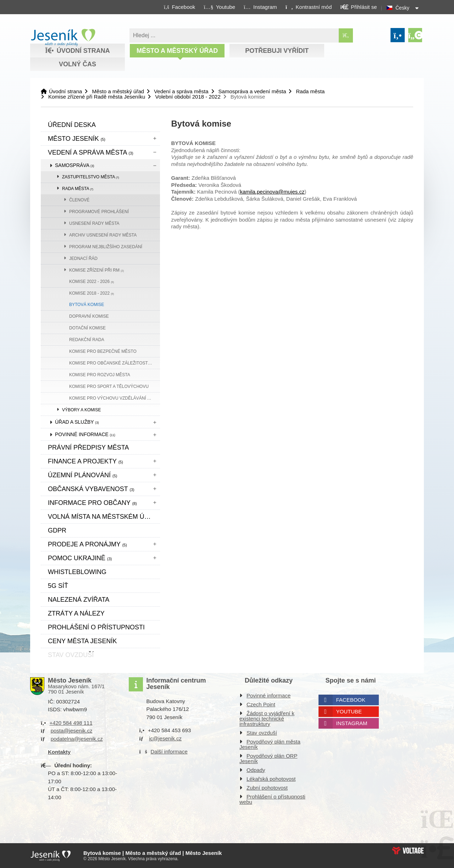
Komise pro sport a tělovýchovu (109, 386)
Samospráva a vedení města (252, 91)
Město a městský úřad (177, 51)
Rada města (310, 91)
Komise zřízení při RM (96, 270)
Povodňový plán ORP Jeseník (268, 758)
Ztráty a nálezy (76, 613)
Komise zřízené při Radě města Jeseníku (97, 97)
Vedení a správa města (181, 91)
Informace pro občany (92, 503)
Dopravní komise (89, 316)
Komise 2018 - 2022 (92, 293)
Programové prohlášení (99, 212)
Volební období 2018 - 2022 (188, 97)
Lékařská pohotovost (271, 779)
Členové (79, 200)
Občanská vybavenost (91, 489)
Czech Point (261, 704)
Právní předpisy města (88, 447)
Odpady (256, 770)
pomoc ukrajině (80, 558)
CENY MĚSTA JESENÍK (82, 641)
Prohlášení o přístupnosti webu (272, 799)
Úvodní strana (63, 38)
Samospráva (74, 165)
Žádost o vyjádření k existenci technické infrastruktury (267, 719)
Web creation (408, 851)
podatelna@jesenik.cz (77, 739)
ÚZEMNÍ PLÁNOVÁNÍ (82, 475)
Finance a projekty (85, 461)
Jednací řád (83, 258)
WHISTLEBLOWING (77, 572)
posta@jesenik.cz (72, 731)
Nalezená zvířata (79, 600)
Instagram (352, 723)
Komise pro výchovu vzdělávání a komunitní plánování (115, 398)
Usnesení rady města (94, 223)
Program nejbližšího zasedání (106, 247)
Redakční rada (87, 340)
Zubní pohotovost (267, 788)
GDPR (57, 530)
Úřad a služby (77, 422)
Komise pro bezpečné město (103, 351)
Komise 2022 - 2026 (92, 282)
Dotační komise (87, 328)
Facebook (351, 700)
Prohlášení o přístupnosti (96, 627)
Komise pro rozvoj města (100, 375)
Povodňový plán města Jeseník (270, 744)
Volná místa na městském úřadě (104, 517)
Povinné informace (85, 434)
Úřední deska (72, 125)
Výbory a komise (82, 410)
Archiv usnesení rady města (103, 235)
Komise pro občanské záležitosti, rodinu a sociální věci (115, 363)
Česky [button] (402, 8)
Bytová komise (87, 305)
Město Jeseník (77, 139)
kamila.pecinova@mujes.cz (272, 192)
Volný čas (77, 64)
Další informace (169, 752)
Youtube (349, 711)
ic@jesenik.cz (165, 738)
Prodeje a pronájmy (87, 544)
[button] (308, 7)
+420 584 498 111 (71, 723)
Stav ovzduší (262, 733)
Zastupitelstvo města (91, 177)
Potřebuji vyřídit (277, 51)
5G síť (58, 586)
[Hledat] (346, 35)
